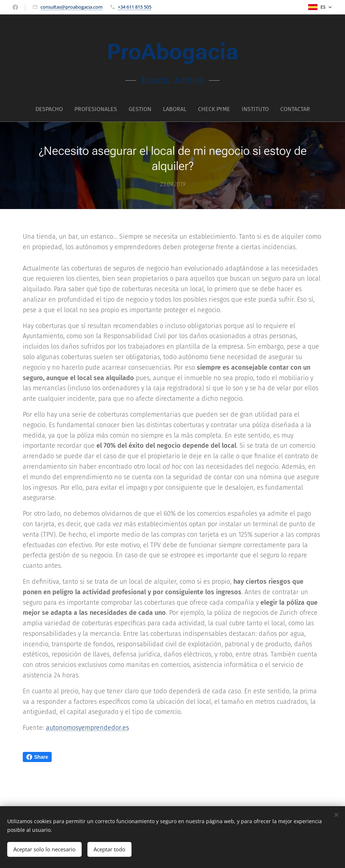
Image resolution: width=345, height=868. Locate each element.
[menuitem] (141, 109)
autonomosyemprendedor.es (87, 728)
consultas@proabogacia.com (72, 7)
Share (37, 757)
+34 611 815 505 (135, 7)
